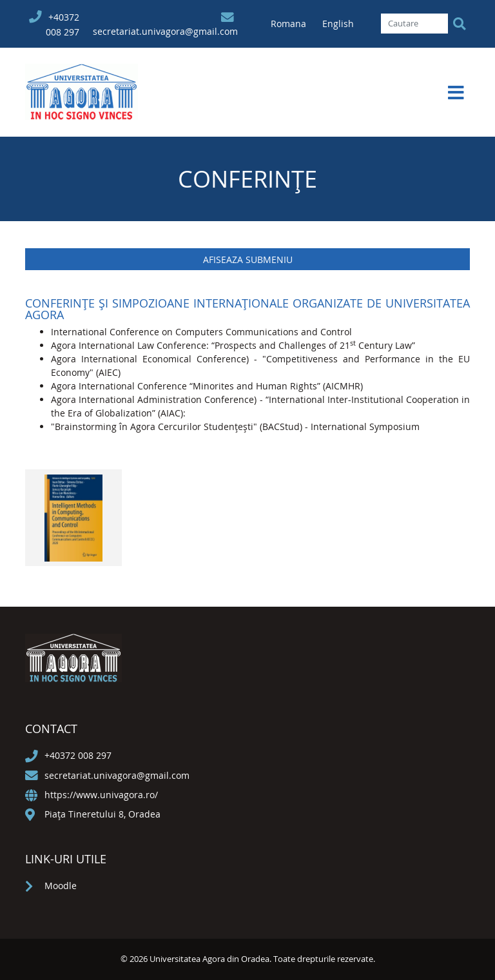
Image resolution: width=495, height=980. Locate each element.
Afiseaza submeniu (248, 260)
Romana (290, 24)
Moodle (61, 886)
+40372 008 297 (78, 755)
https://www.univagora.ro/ (101, 795)
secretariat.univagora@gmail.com (165, 31)
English (338, 24)
